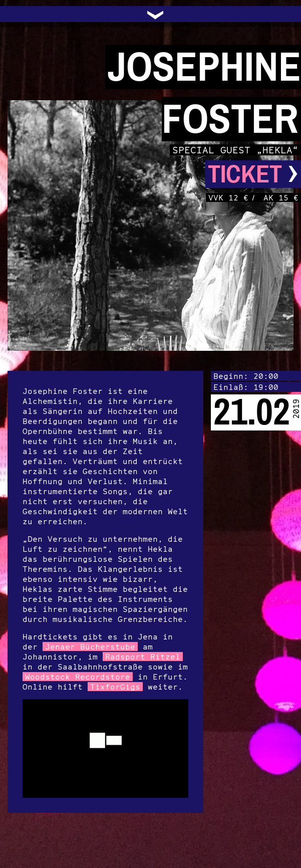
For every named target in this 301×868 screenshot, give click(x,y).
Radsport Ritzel (143, 657)
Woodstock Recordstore (78, 677)
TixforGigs (115, 687)
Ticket (253, 174)
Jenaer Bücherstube (90, 646)
